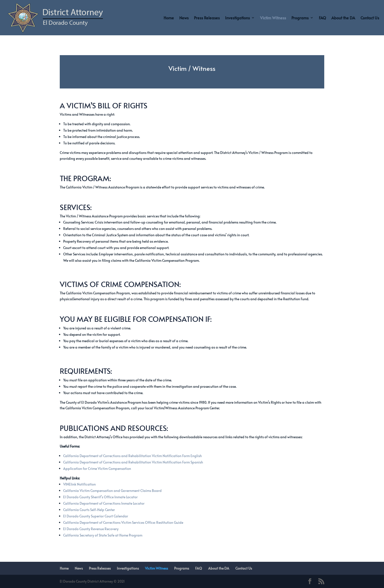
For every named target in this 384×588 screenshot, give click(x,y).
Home (169, 18)
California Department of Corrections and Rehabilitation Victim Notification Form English (132, 456)
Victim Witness (273, 18)
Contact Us (370, 18)
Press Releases (207, 18)
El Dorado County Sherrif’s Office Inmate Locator (100, 497)
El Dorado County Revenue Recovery (91, 529)
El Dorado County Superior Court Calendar (96, 516)
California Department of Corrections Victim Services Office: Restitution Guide (123, 522)
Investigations (237, 18)
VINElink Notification (79, 484)
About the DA (343, 18)
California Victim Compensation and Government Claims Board (112, 491)
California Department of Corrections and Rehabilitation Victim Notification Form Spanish (133, 462)
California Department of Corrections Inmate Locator (104, 503)
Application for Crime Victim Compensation (97, 469)
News (184, 18)
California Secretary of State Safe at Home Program (103, 535)
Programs (300, 18)
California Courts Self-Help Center (89, 510)
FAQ (322, 18)
